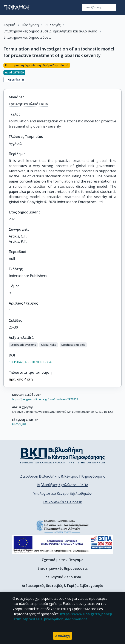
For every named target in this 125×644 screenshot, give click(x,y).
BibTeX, (17, 424)
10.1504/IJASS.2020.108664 (30, 362)
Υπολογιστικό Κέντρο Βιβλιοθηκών (62, 493)
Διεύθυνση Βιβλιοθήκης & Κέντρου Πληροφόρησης (63, 476)
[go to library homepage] (62, 455)
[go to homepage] (17, 8)
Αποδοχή (62, 636)
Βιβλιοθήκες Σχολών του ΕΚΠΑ (62, 485)
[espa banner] (63, 544)
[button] (23, 345)
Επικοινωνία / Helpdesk (63, 502)
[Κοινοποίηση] (120, 73)
